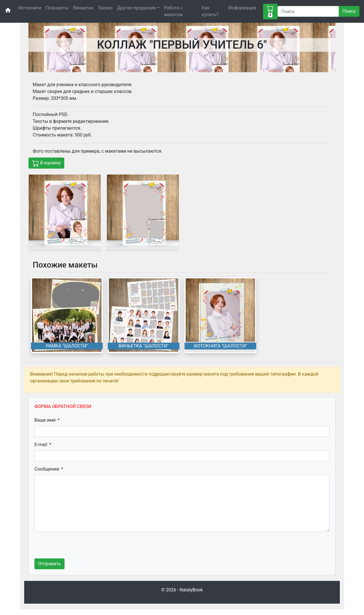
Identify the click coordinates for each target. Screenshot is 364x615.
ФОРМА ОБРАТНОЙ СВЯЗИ (63, 406)
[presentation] (78, 547)
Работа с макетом (173, 11)
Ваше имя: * (47, 420)
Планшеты (57, 8)
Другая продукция (137, 8)
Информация (242, 8)
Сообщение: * (49, 469)
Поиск (349, 11)
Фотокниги (30, 8)
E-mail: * (43, 445)
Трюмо (105, 8)
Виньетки (83, 8)
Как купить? (210, 11)
